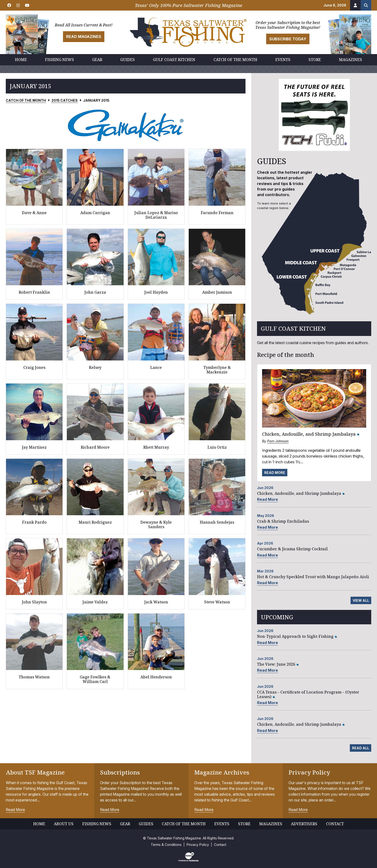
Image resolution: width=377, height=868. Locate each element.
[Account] (355, 5)
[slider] (126, 125)
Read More (275, 473)
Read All (361, 748)
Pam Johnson (278, 441)
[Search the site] (366, 5)
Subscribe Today (288, 39)
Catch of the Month (26, 100)
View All (361, 600)
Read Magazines (84, 37)
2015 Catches (65, 100)
